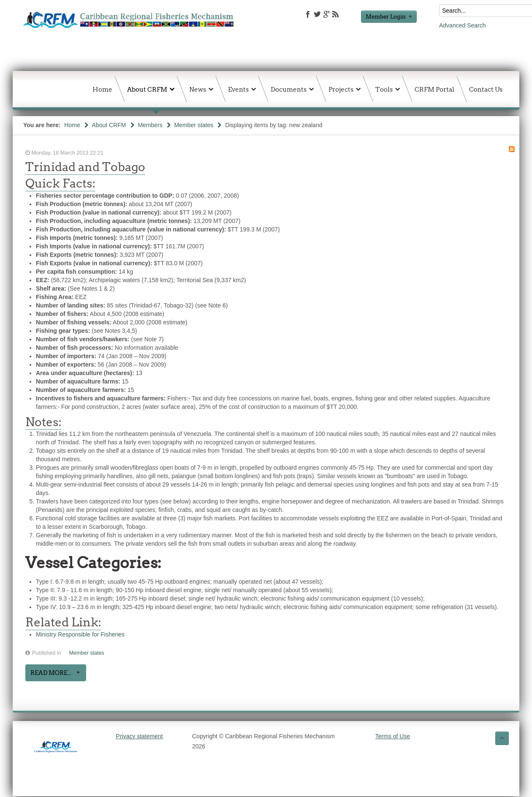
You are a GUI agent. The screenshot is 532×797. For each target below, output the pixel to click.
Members (150, 125)
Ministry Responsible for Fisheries (80, 634)
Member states (194, 125)
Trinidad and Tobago (85, 167)
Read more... (51, 673)
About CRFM (109, 125)
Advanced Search (463, 25)
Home (72, 125)
